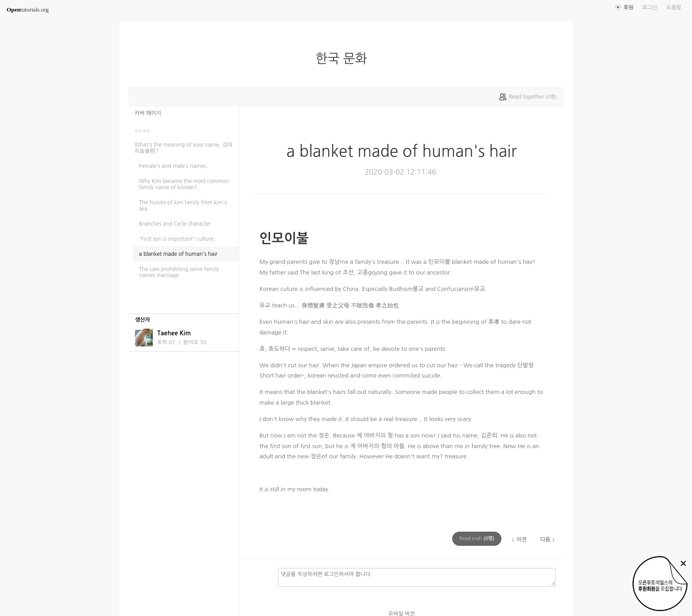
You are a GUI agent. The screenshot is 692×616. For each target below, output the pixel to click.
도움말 (674, 8)
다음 (545, 540)
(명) (477, 539)
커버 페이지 (148, 113)
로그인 (650, 8)
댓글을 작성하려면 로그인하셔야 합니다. (417, 577)
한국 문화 (345, 59)
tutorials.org (28, 10)
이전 (522, 540)
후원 (629, 8)
